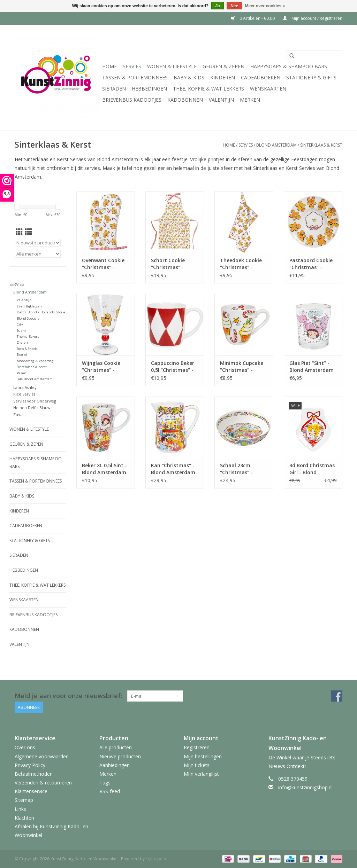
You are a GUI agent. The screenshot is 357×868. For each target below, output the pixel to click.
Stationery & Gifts (311, 77)
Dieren (22, 342)
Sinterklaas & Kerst (321, 145)
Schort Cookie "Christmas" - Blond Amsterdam (173, 264)
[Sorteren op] (38, 243)
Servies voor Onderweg (35, 401)
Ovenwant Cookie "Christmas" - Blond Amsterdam (104, 264)
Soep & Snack (27, 349)
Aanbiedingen (115, 765)
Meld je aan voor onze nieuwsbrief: (68, 696)
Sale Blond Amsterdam (35, 379)
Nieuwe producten (120, 756)
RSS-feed (110, 791)
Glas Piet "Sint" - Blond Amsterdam (312, 366)
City (20, 324)
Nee (234, 6)
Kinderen (223, 77)
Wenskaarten (268, 89)
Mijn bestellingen (203, 756)
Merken (250, 100)
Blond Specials (28, 318)
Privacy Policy (30, 765)
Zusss (18, 415)
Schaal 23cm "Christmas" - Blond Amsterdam (242, 469)
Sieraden (114, 89)
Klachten (24, 818)
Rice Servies (24, 394)
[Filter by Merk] (38, 254)
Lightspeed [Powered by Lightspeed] (157, 859)
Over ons (25, 747)
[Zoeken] (314, 56)
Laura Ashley (25, 387)
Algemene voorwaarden (42, 756)
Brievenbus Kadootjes (132, 100)
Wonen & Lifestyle (172, 66)
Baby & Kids (189, 77)
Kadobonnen (185, 100)
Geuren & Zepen (223, 66)
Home (109, 66)
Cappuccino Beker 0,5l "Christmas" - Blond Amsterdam (173, 367)
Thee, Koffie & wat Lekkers (208, 89)
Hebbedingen (149, 89)
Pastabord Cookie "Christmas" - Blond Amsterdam (312, 264)
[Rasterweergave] (19, 232)
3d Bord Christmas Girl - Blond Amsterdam (312, 469)
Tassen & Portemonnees (135, 77)
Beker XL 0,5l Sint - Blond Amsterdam (104, 469)
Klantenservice (31, 791)
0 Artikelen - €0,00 (253, 18)
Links (20, 809)
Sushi (21, 331)
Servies (132, 66)
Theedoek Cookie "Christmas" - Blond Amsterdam (242, 264)
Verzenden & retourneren (43, 783)
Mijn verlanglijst (201, 774)
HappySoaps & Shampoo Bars (289, 66)
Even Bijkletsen (29, 306)
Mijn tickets (197, 765)
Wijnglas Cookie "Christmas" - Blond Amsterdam (104, 367)
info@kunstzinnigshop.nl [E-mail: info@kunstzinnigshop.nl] (305, 787)
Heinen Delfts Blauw (32, 408)
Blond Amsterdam (276, 145)
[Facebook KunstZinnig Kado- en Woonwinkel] (337, 696)
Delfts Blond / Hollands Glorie (41, 312)
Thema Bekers (28, 337)
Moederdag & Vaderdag (35, 361)
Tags (105, 783)
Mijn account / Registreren (313, 18)
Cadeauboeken (261, 77)
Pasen (22, 373)
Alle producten (116, 747)
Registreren (197, 747)
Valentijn (221, 100)
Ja (217, 6)
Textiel (22, 355)
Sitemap (24, 800)
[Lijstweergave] (28, 232)
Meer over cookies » (265, 6)
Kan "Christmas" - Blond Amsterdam (173, 469)
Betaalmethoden (34, 774)
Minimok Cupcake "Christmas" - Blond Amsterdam (242, 367)
